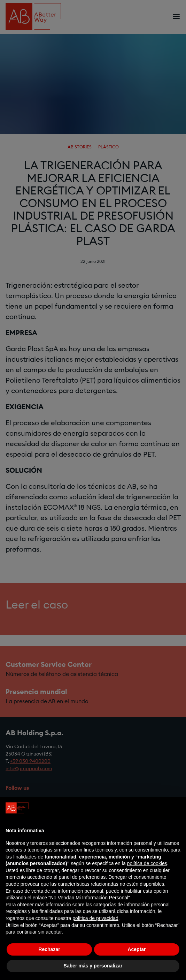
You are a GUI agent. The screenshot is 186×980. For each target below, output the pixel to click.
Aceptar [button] (137, 949)
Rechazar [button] (49, 949)
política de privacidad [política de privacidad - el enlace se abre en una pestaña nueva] (95, 918)
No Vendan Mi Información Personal (89, 898)
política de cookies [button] (147, 863)
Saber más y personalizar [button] (93, 966)
